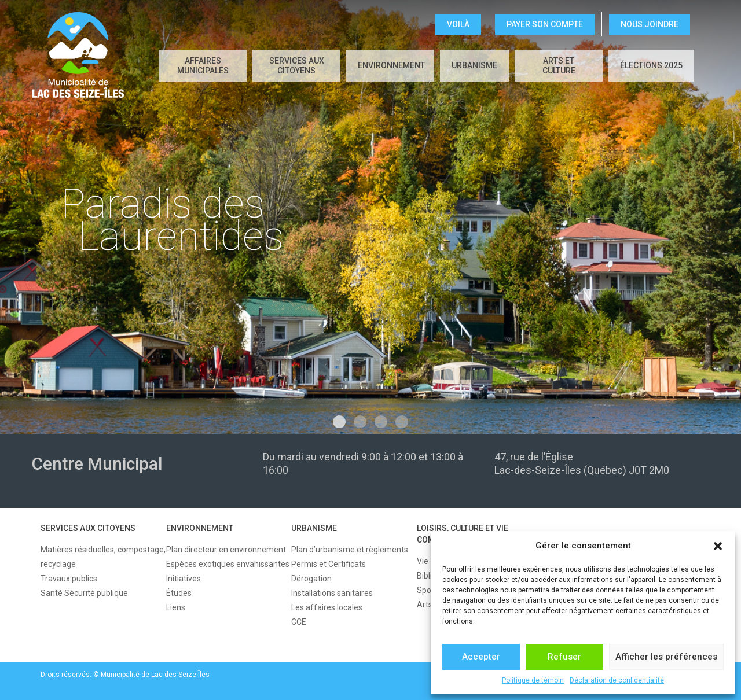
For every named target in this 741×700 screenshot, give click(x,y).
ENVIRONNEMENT (391, 65)
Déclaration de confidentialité (617, 680)
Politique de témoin (533, 680)
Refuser (564, 657)
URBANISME (474, 65)
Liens (176, 607)
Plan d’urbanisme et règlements (350, 550)
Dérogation (311, 579)
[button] (718, 546)
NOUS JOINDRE (650, 24)
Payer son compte (545, 24)
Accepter (481, 657)
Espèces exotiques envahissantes (228, 564)
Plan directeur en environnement (226, 550)
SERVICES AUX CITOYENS (297, 66)
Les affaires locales (327, 607)
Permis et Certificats (329, 564)
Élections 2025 (651, 65)
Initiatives (184, 579)
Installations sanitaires (332, 593)
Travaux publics (69, 579)
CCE (299, 622)
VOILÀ (458, 24)
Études (179, 593)
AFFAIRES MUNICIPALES (203, 66)
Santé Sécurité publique (84, 593)
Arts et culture (559, 66)
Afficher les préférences (666, 657)
